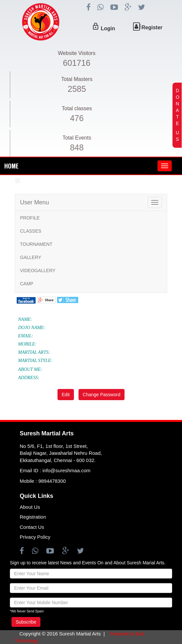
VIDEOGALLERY (38, 270)
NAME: (25, 319)
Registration (33, 517)
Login (108, 28)
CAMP (27, 284)
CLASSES (31, 231)
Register (152, 27)
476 (77, 118)
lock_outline (96, 26)
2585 (77, 89)
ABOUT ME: (30, 369)
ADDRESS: (29, 378)
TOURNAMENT (36, 244)
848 (77, 147)
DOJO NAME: (32, 328)
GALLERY (31, 257)
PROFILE (30, 218)
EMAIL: (26, 336)
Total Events (77, 138)
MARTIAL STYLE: (35, 361)
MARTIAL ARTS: (34, 352)
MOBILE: (27, 344)
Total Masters (77, 79)
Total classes (77, 108)
